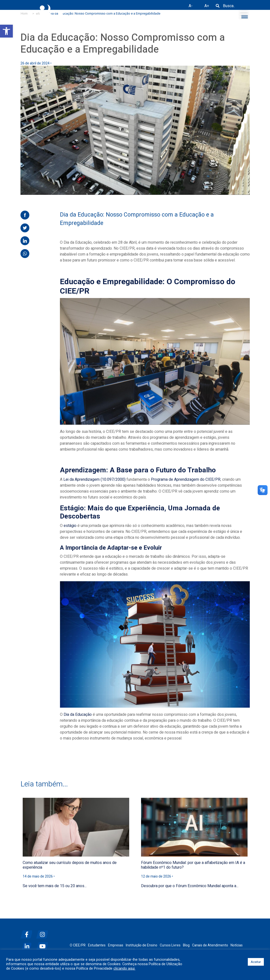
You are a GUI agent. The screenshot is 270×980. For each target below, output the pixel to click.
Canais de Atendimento (210, 945)
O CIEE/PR (78, 945)
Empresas (116, 945)
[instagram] (44, 932)
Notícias (237, 945)
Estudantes (97, 945)
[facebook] (28, 932)
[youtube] (44, 944)
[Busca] (217, 8)
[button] (6, 31)
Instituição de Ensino (142, 945)
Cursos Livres (170, 945)
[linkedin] (28, 944)
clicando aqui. (124, 969)
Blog (186, 945)
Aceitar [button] (256, 962)
